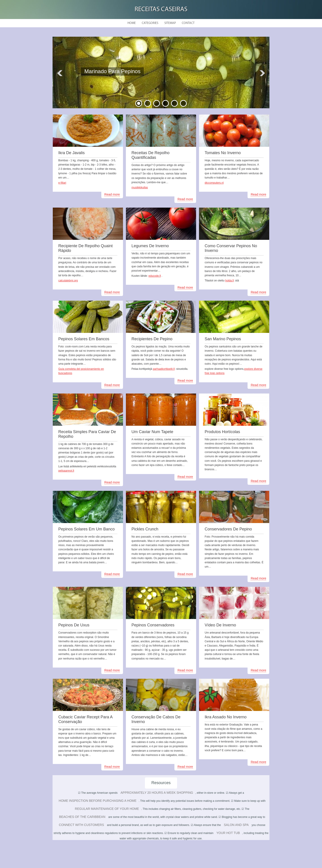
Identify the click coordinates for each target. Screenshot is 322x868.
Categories (150, 23)
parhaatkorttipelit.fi (164, 369)
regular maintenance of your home (107, 809)
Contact (188, 23)
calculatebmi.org (68, 281)
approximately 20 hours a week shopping (157, 793)
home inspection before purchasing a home (98, 801)
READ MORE (116, 85)
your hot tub (228, 833)
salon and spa (236, 825)
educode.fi (155, 276)
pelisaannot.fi (66, 471)
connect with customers (81, 825)
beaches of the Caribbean (82, 817)
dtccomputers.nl (214, 183)
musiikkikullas (140, 187)
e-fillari (62, 183)
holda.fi (230, 281)
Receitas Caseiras (161, 10)
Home (132, 23)
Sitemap (170, 23)
